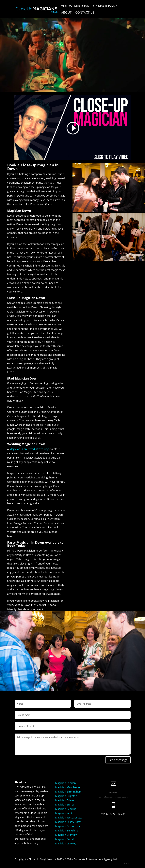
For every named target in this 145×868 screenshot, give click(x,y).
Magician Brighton (66, 796)
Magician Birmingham (68, 792)
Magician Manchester (68, 787)
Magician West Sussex (68, 817)
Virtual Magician (75, 6)
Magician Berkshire (67, 830)
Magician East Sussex (68, 822)
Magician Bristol (65, 800)
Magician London (65, 783)
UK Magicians (104, 6)
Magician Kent (64, 813)
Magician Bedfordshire (69, 826)
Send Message (118, 760)
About (66, 13)
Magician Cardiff (65, 839)
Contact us (85, 13)
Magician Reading (66, 809)
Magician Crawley (66, 843)
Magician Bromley (66, 835)
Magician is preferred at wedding (29, 449)
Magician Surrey (65, 805)
